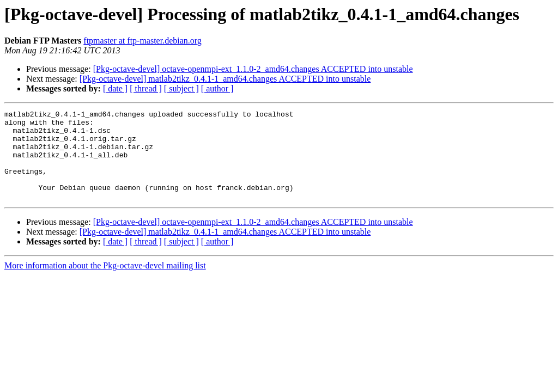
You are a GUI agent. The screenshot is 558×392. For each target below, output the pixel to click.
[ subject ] (181, 88)
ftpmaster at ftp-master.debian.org (142, 41)
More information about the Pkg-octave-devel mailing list (105, 283)
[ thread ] (146, 88)
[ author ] (217, 88)
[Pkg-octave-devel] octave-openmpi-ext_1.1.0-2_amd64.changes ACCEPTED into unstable (253, 69)
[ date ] (115, 88)
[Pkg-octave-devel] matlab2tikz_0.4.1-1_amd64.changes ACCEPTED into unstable (225, 79)
